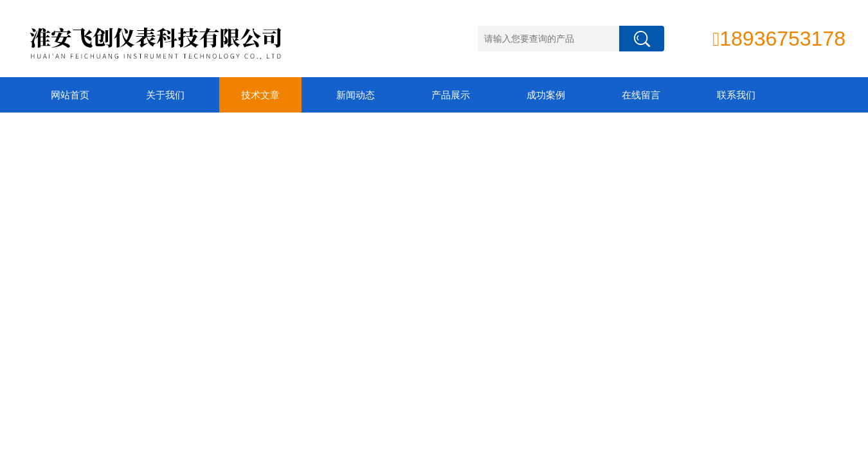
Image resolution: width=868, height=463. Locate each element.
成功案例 (546, 95)
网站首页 (70, 95)
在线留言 (641, 95)
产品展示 (451, 95)
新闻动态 (356, 95)
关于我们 (165, 95)
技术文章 (260, 95)
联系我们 (736, 95)
